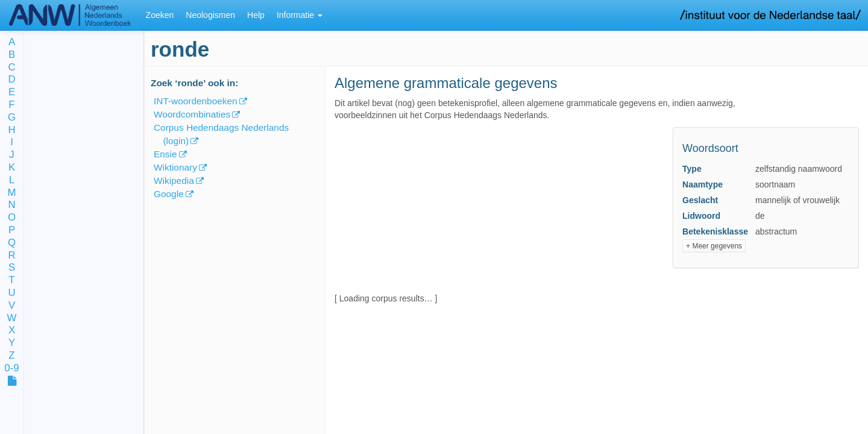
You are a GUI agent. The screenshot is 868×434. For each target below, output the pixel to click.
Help (256, 15)
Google (169, 194)
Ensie (165, 154)
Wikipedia (174, 181)
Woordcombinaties (192, 114)
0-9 (11, 369)
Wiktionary (175, 167)
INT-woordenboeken (196, 101)
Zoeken (160, 15)
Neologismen (210, 15)
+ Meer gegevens (714, 246)
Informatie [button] (300, 15)
